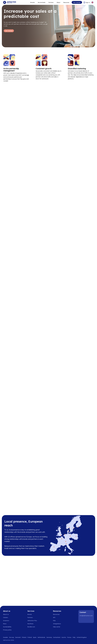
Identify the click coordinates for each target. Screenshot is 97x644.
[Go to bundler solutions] (32, 627)
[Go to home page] (10, 2)
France (69, 637)
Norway (12, 637)
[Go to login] (87, 2)
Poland (30, 637)
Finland (24, 637)
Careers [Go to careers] (6, 618)
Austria (64, 637)
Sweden (6, 637)
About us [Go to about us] (6, 614)
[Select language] (92, 2)
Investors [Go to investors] (6, 621)
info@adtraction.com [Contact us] (86, 616)
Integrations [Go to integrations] (57, 624)
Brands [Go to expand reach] (33, 2)
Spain (35, 637)
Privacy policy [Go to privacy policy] (7, 630)
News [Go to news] (5, 624)
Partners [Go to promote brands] (51, 2)
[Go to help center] (58, 627)
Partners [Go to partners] (30, 618)
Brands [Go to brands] (30, 614)
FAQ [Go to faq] (54, 621)
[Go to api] (58, 618)
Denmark (18, 637)
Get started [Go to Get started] (9, 31)
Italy (74, 637)
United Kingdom (82, 637)
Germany (49, 637)
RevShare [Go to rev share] (30, 624)
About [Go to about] (58, 2)
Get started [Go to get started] (77, 2)
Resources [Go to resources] (66, 2)
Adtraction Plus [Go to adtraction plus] (32, 621)
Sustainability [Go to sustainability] (7, 627)
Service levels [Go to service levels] (42, 2)
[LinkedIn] (81, 620)
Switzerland (57, 637)
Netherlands (41, 637)
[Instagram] (86, 620)
